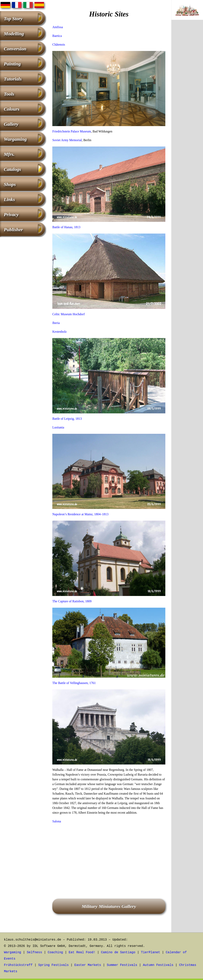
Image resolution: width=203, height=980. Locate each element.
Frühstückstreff (18, 965)
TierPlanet (150, 952)
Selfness (34, 952)
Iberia (56, 323)
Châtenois (59, 45)
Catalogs (12, 169)
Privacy (11, 215)
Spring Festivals (54, 965)
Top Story (13, 19)
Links (9, 199)
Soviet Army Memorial (67, 140)
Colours (12, 109)
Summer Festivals (122, 965)
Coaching (55, 952)
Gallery (11, 124)
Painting (12, 64)
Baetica (57, 36)
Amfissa (58, 27)
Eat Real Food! (82, 952)
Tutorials (13, 79)
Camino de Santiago (118, 952)
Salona (57, 821)
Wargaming (15, 139)
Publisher (13, 230)
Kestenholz (59, 332)
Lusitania (58, 427)
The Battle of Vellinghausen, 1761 (74, 683)
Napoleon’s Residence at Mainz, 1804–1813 (80, 514)
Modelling (14, 34)
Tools (9, 94)
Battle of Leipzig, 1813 (67, 419)
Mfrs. (9, 154)
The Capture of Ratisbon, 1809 (72, 601)
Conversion (15, 49)
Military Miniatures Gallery (109, 906)
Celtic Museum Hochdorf (69, 314)
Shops (10, 184)
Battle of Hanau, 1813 (66, 227)
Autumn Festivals (158, 965)
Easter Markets (88, 965)
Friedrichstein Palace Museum (72, 131)
